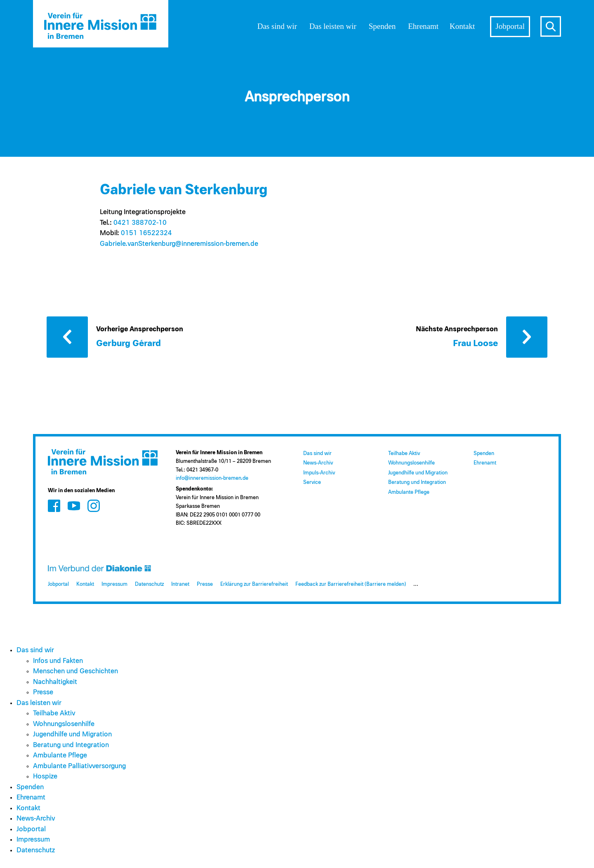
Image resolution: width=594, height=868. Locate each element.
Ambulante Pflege (409, 492)
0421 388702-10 (140, 223)
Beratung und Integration (417, 482)
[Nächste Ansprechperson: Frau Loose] (482, 336)
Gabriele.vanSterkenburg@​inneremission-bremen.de (179, 244)
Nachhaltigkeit (55, 682)
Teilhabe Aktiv (404, 454)
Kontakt (462, 26)
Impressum (114, 584)
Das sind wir (277, 26)
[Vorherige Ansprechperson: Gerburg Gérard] (129, 336)
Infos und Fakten (58, 661)
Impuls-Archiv (319, 473)
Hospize (45, 777)
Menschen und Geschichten (75, 671)
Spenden (382, 26)
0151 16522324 (146, 233)
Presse (205, 584)
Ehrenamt (423, 26)
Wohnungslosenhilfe (411, 463)
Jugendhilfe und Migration (418, 473)
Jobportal (510, 26)
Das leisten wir (333, 26)
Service (312, 482)
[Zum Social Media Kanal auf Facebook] (54, 506)
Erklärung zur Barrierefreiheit (254, 584)
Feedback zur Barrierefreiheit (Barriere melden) (351, 584)
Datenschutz (149, 584)
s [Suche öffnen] (551, 26)
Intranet (180, 584)
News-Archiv (318, 463)
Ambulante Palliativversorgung (79, 766)
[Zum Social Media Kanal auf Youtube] (74, 506)
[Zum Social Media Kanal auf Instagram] (94, 506)
